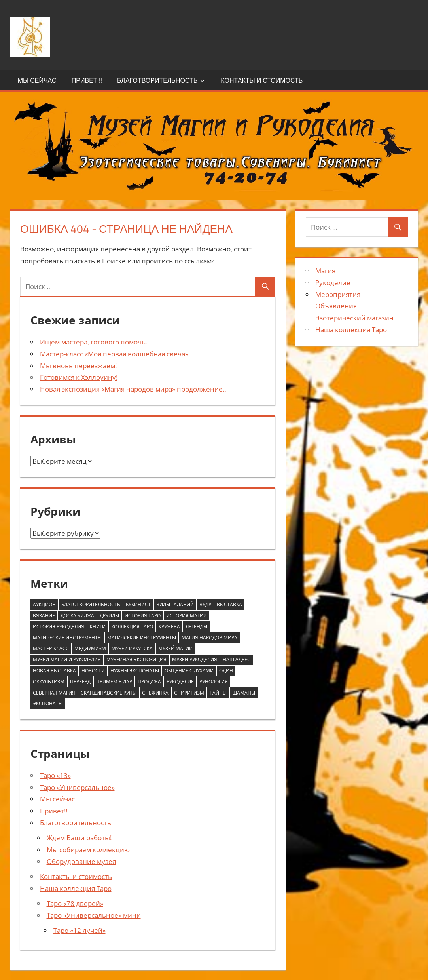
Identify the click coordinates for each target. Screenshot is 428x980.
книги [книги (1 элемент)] (98, 627)
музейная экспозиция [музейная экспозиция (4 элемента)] (136, 659)
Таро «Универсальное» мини (94, 915)
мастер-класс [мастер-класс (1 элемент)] (51, 648)
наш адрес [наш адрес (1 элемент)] (237, 659)
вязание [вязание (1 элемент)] (44, 616)
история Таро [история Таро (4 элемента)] (143, 616)
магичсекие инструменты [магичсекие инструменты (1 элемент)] (142, 638)
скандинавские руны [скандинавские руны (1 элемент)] (109, 693)
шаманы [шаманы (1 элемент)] (244, 693)
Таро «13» (55, 775)
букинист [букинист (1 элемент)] (138, 604)
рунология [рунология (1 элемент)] (214, 682)
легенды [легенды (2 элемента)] (196, 627)
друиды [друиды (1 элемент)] (109, 616)
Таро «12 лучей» (80, 930)
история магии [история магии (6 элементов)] (187, 616)
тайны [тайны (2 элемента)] (218, 693)
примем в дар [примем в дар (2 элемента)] (114, 682)
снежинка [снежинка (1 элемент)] (155, 693)
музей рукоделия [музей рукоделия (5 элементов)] (195, 659)
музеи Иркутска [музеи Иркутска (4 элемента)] (132, 648)
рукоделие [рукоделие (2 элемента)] (180, 682)
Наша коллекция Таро (76, 888)
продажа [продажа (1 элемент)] (149, 682)
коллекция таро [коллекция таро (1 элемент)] (132, 627)
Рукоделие (333, 283)
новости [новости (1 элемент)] (93, 671)
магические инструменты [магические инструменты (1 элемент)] (67, 638)
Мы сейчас (37, 80)
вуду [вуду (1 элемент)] (205, 604)
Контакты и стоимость (262, 80)
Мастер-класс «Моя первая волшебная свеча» (114, 354)
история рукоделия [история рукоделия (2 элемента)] (59, 627)
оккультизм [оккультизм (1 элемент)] (49, 682)
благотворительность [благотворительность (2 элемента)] (91, 604)
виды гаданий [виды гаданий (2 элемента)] (175, 604)
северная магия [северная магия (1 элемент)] (54, 693)
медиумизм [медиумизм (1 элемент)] (90, 648)
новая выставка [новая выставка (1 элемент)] (54, 671)
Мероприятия (338, 294)
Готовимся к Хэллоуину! (79, 377)
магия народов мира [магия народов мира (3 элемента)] (209, 638)
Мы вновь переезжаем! (78, 366)
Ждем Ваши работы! (79, 838)
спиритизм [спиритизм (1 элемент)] (189, 693)
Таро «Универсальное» (77, 787)
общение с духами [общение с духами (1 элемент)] (189, 671)
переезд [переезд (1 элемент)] (80, 682)
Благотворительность (157, 80)
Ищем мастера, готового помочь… (95, 342)
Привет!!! (87, 80)
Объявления (336, 306)
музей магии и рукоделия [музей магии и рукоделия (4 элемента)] (67, 659)
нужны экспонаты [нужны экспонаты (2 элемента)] (135, 671)
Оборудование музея (81, 861)
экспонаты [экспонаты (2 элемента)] (48, 703)
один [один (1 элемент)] (226, 671)
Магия (325, 271)
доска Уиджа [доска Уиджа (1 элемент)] (77, 616)
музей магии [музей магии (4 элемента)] (175, 648)
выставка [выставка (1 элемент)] (229, 604)
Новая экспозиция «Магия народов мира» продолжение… (134, 389)
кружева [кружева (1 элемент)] (169, 627)
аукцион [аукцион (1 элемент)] (44, 604)
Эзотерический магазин (354, 318)
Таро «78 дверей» (75, 903)
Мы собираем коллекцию (88, 850)
